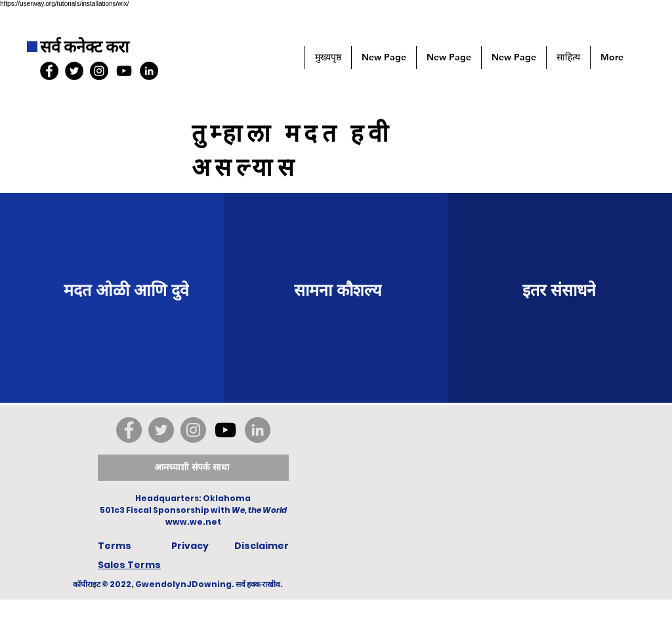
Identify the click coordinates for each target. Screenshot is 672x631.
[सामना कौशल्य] (338, 289)
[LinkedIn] (149, 71)
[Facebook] (129, 430)
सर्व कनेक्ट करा (84, 47)
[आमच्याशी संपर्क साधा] (193, 468)
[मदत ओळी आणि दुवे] (126, 289)
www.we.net (193, 522)
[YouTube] (124, 71)
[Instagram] (193, 430)
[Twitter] (161, 430)
